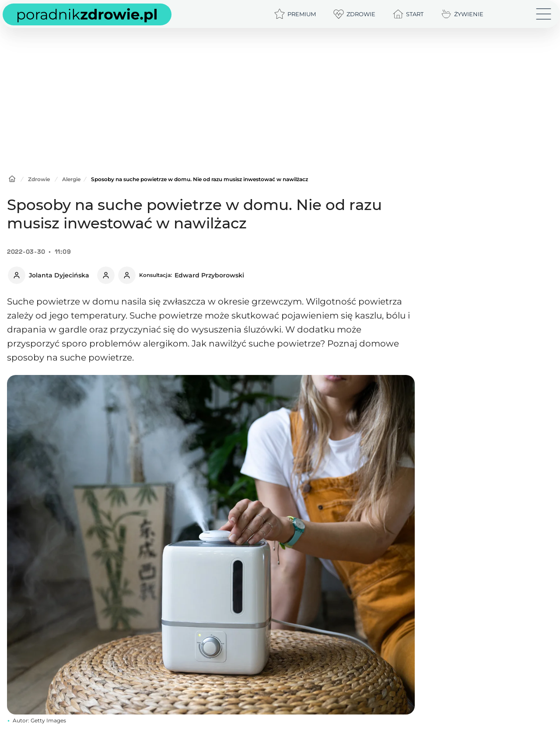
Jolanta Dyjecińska (59, 275)
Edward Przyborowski (209, 275)
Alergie (71, 179)
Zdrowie (39, 179)
